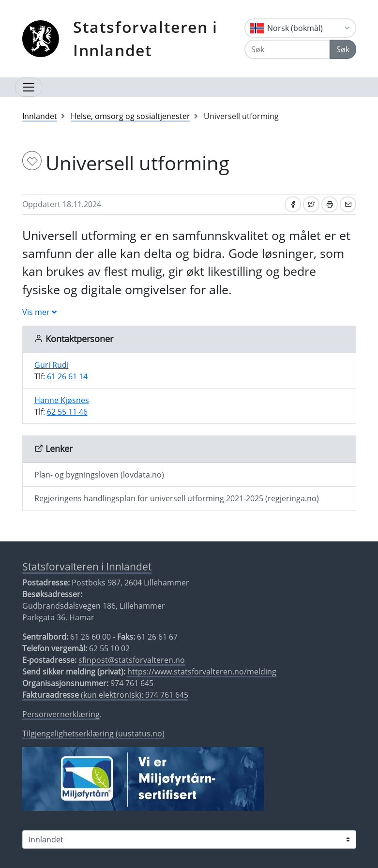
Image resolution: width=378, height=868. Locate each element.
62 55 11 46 (67, 412)
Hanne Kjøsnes (62, 400)
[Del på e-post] (348, 204)
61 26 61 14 (67, 376)
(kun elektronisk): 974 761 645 (105, 695)
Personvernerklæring (61, 714)
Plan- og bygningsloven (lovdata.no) (99, 475)
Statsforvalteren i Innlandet (145, 38)
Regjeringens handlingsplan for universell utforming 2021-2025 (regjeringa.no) (177, 498)
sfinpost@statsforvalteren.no (132, 660)
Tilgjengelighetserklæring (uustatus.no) (93, 733)
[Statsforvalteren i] (189, 839)
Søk (343, 49)
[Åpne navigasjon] (29, 87)
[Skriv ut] (330, 204)
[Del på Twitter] (311, 204)
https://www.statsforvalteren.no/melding (202, 672)
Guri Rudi (52, 365)
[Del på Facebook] (293, 204)
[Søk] (287, 49)
